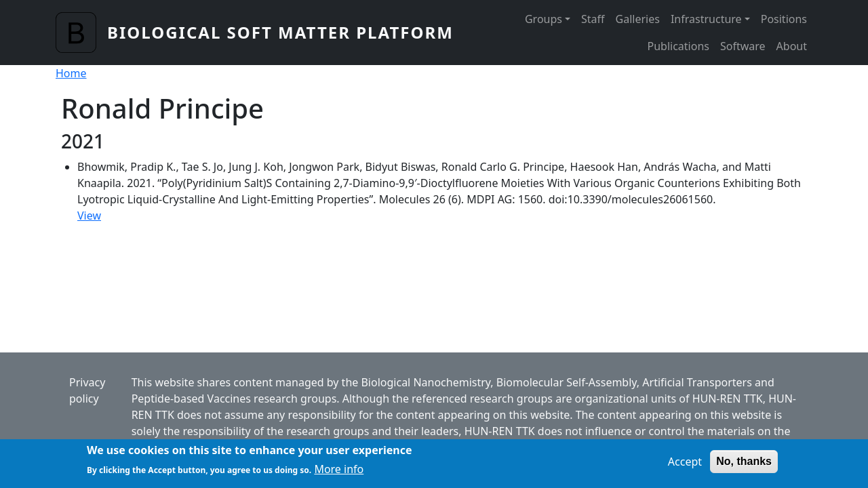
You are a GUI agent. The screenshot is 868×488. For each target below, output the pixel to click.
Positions (784, 19)
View (89, 216)
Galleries (638, 19)
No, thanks (744, 465)
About (792, 46)
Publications (678, 46)
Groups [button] (544, 19)
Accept (685, 466)
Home (71, 73)
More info (339, 474)
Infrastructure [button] (706, 19)
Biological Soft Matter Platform (280, 32)
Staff (593, 19)
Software (743, 46)
